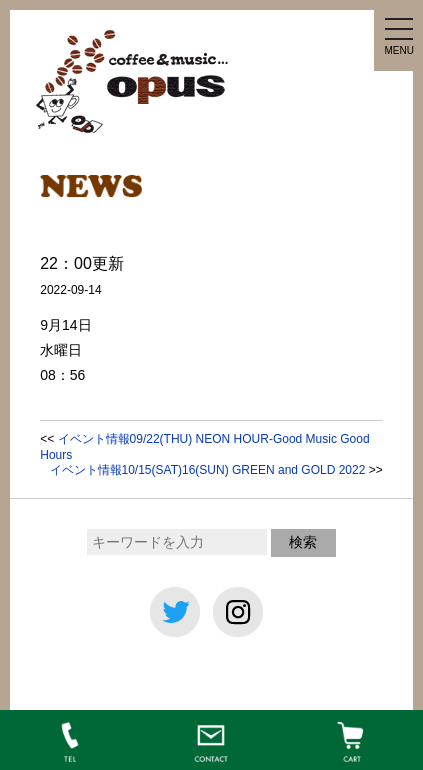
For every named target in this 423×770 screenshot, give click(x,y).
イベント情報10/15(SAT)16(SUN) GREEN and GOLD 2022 (208, 470)
